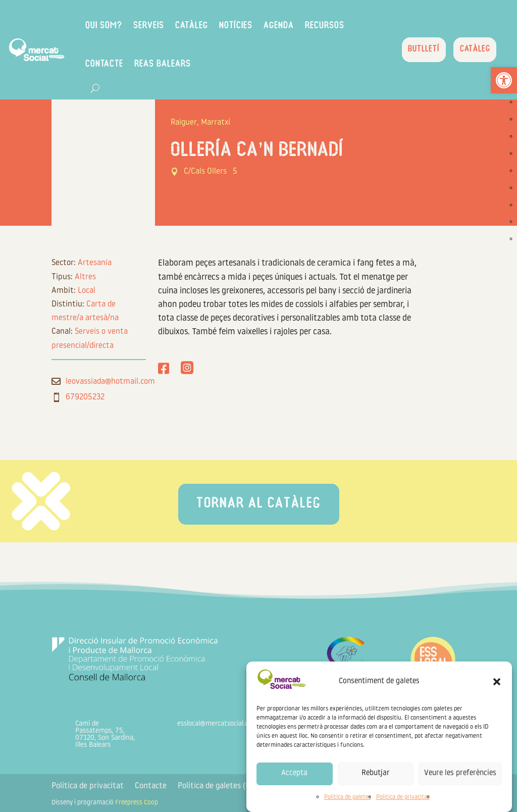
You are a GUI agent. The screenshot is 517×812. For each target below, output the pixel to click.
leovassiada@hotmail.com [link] (110, 382)
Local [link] (87, 291)
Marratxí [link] (216, 123)
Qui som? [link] (122, 26)
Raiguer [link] (184, 123)
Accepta (294, 773)
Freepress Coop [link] (137, 803)
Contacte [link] (122, 64)
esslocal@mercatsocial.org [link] (216, 724)
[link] (504, 80)
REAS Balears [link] (181, 64)
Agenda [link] (297, 26)
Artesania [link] (95, 263)
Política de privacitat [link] (403, 797)
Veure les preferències (460, 773)
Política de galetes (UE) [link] (217, 786)
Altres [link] (85, 277)
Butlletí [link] (421, 50)
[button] (497, 682)
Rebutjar (376, 773)
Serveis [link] (167, 26)
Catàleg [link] (210, 26)
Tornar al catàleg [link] (259, 504)
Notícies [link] (254, 26)
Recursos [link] (343, 26)
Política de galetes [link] (348, 797)
